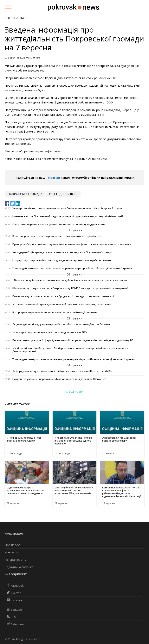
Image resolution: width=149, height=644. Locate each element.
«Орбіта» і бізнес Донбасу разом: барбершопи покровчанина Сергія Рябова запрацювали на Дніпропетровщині (70, 350)
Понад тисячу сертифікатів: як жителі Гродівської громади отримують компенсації (63, 296)
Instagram (16, 600)
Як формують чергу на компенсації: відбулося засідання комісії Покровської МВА (62, 371)
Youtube (14, 610)
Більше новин (74, 392)
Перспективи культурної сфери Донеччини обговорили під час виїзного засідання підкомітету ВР (73, 340)
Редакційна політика (19, 567)
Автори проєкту (16, 560)
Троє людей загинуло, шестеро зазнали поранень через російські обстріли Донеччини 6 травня (72, 268)
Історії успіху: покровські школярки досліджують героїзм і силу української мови (62, 260)
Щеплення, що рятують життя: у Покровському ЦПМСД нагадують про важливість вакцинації (70, 288)
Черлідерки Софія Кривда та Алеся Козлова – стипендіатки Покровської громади (62, 252)
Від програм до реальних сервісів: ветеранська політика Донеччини (55, 312)
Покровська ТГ (16, 18)
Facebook (15, 585)
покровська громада (25, 194)
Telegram (53, 177)
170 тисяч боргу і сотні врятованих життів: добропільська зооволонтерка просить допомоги (70, 280)
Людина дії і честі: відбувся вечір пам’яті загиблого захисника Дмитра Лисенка (61, 324)
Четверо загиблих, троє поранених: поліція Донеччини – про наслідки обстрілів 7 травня (67, 208)
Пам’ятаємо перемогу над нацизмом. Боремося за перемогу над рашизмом (59, 224)
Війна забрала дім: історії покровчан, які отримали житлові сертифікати (57, 236)
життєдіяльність (63, 194)
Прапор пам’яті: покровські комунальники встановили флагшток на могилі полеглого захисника (72, 244)
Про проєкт (13, 545)
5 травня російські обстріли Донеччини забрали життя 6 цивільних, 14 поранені (62, 304)
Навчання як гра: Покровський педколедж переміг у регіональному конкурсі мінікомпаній (68, 216)
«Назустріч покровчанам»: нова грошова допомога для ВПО (50, 332)
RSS (11, 617)
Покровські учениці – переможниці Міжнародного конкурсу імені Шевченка (59, 379)
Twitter (14, 593)
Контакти (11, 552)
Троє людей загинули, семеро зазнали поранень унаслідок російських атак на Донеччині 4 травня (74, 359)
